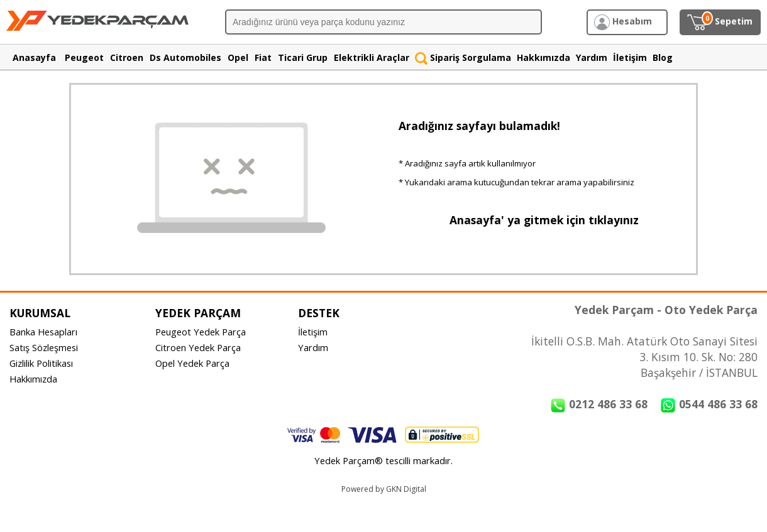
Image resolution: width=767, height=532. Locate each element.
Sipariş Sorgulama (463, 57)
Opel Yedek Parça (192, 363)
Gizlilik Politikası (41, 363)
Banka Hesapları (43, 332)
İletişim (313, 332)
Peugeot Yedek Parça (201, 332)
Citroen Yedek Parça (198, 347)
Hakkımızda (33, 379)
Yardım (313, 347)
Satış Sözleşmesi (44, 347)
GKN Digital (406, 489)
